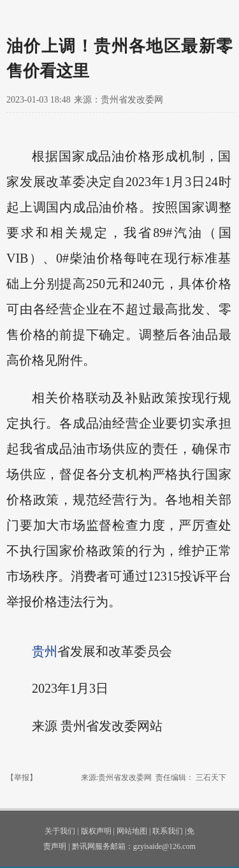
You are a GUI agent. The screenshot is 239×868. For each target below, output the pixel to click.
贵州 (45, 651)
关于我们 (60, 831)
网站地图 (132, 831)
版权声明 (96, 831)
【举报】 (22, 778)
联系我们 (168, 831)
